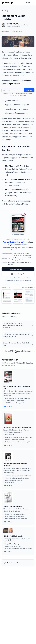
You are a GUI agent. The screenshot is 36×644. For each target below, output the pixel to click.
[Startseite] (7, 3)
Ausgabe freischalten (18, 269)
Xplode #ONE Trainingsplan (13, 506)
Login (28, 3)
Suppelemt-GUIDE (20, 69)
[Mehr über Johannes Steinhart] (3, 25)
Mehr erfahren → (9, 406)
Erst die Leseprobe (18, 274)
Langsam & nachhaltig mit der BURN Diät (18, 427)
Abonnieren (29, 90)
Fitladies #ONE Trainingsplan (13, 536)
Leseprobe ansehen (18, 235)
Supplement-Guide (21, 204)
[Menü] (33, 3)
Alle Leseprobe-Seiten (28, 287)
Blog (7, 11)
